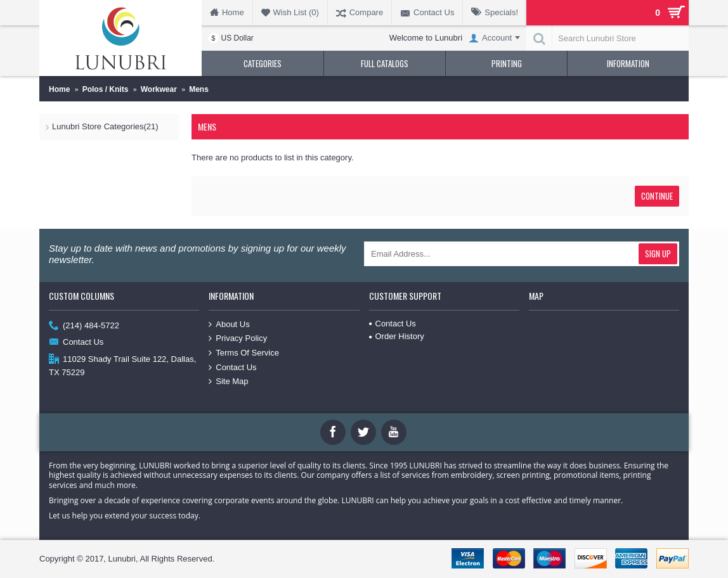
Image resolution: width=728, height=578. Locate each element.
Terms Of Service (244, 353)
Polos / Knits (106, 89)
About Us (229, 324)
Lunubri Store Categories (105, 127)
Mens (199, 89)
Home (59, 89)
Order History (397, 336)
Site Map (228, 382)
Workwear (159, 89)
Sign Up (658, 254)
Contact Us (76, 343)
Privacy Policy (238, 338)
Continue (657, 196)
